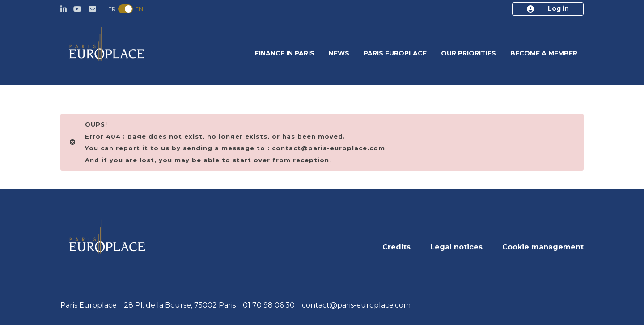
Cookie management (543, 247)
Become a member (544, 53)
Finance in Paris (285, 53)
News (339, 53)
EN (139, 9)
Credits (396, 247)
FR (112, 9)
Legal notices (456, 247)
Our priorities (468, 53)
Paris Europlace (395, 53)
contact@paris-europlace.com (356, 305)
